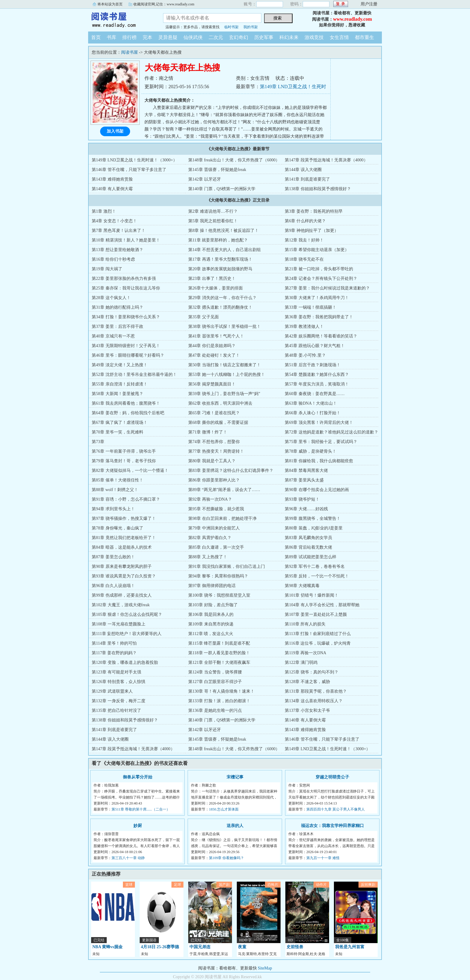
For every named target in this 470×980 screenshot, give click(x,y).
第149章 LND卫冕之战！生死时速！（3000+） (134, 160)
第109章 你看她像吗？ (226, 858)
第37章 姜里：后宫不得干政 (117, 327)
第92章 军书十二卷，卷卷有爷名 (315, 566)
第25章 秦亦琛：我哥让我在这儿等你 (126, 288)
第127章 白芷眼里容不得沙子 (215, 682)
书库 (112, 37)
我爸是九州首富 (350, 947)
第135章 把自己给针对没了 (116, 710)
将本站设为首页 (110, 4)
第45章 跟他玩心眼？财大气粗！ (315, 346)
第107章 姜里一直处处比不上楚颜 (316, 614)
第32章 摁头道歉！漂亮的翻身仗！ (220, 307)
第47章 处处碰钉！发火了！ (214, 355)
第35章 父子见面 (204, 317)
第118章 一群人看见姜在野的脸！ (219, 653)
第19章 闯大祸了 (107, 269)
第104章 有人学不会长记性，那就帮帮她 (322, 605)
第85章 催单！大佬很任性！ (117, 480)
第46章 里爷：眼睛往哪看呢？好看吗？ (128, 355)
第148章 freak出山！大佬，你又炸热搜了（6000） (234, 160)
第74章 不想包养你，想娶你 (214, 442)
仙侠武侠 (193, 37)
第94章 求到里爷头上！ (113, 509)
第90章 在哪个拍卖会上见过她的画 (317, 490)
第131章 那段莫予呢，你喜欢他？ (316, 691)
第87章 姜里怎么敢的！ (113, 557)
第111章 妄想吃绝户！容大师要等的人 (127, 634)
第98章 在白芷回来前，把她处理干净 (222, 518)
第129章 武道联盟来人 (112, 691)
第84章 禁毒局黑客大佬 (306, 471)
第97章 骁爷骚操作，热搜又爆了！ (124, 518)
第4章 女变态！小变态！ (114, 221)
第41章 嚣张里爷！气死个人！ (216, 336)
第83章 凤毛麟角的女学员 (308, 538)
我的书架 (251, 27)
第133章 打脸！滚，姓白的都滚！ (219, 701)
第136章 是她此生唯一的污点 (215, 710)
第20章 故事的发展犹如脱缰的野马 (220, 269)
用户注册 (369, 4)
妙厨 (138, 826)
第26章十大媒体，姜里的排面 (216, 288)
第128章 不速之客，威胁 (307, 682)
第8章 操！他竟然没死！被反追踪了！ (223, 231)
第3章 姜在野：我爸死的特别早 (314, 211)
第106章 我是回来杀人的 (211, 614)
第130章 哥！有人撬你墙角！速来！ (221, 691)
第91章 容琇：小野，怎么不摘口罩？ (126, 499)
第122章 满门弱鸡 (301, 662)
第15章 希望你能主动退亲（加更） (317, 250)
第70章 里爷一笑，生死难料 (117, 432)
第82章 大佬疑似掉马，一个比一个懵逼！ (130, 471)
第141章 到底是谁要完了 (307, 179)
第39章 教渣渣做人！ (304, 327)
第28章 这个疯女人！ (111, 298)
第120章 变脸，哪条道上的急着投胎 (125, 662)
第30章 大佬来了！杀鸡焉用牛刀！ (317, 298)
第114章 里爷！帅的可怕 (114, 643)
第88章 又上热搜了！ (208, 557)
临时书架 (231, 27)
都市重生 (364, 37)
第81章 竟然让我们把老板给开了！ (124, 538)
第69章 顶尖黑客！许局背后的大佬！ (319, 423)
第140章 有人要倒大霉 (112, 189)
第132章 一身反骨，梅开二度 (119, 701)
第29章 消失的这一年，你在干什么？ (222, 298)
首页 (96, 37)
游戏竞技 (314, 37)
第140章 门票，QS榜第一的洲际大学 (222, 189)
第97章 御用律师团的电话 (212, 586)
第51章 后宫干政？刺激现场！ (313, 365)
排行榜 (129, 37)
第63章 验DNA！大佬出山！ (311, 403)
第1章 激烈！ (104, 211)
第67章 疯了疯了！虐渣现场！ (120, 423)
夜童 (242, 947)
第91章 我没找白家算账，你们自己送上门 (227, 566)
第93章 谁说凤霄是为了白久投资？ (124, 576)
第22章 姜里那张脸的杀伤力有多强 (124, 279)
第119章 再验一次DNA (305, 653)
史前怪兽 (295, 947)
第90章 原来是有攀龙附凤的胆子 (122, 566)
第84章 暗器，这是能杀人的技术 (122, 547)
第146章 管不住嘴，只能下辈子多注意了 (129, 170)
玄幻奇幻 (239, 37)
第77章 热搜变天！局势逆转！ (216, 451)
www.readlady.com (352, 19)
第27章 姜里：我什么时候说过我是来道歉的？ (327, 288)
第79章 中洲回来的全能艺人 (214, 528)
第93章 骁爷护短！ (302, 499)
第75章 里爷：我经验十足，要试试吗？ (321, 442)
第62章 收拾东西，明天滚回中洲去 (220, 403)
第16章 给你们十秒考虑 (113, 259)
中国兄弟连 (200, 947)
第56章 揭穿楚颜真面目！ (212, 384)
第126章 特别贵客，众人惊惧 (119, 682)
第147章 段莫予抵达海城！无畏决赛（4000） (326, 160)
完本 (147, 37)
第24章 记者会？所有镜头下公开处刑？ (321, 279)
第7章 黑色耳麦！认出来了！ (119, 231)
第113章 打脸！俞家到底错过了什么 (318, 634)
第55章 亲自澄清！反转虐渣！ (120, 384)
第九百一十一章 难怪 (323, 858)
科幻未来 (289, 37)
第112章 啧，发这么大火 (211, 634)
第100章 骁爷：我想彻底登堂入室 (219, 595)
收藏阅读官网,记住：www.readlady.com (164, 4)
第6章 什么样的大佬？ (305, 221)
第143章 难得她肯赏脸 (112, 179)
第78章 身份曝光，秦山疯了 (117, 528)
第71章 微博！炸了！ (208, 432)
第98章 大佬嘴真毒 (302, 586)
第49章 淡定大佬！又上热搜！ (120, 365)
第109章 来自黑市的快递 (211, 624)
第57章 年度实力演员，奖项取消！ (317, 384)
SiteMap (265, 968)
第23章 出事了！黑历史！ (212, 279)
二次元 (216, 37)
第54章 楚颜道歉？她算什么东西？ (317, 375)
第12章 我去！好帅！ (304, 240)
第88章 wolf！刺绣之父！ (115, 490)
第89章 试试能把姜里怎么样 (311, 557)
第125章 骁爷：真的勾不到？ (312, 672)
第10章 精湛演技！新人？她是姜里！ (126, 240)
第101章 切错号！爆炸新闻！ (312, 595)
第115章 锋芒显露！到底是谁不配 (219, 643)
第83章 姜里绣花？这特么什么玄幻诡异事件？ (231, 471)
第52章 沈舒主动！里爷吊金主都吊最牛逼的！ (134, 375)
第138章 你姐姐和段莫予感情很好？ (318, 189)
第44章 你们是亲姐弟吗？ (212, 346)
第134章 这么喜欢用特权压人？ (314, 701)
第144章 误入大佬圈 (303, 170)
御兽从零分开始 (138, 777)
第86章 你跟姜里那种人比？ (214, 480)
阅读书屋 (121, 19)
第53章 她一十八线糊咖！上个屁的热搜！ (227, 375)
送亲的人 (235, 826)
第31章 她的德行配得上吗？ (117, 307)
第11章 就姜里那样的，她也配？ (218, 240)
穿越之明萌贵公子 (332, 777)
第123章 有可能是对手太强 (116, 672)
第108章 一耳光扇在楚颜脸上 (119, 624)
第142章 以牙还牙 (205, 179)
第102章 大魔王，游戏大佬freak (121, 605)
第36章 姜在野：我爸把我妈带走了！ (319, 317)
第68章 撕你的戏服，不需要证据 (218, 423)
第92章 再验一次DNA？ (210, 499)
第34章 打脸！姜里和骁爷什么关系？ (126, 317)
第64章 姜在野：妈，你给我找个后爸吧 (128, 413)
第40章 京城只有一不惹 (113, 336)
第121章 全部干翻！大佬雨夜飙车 (219, 662)
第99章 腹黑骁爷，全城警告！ (313, 518)
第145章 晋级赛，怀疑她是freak (217, 170)
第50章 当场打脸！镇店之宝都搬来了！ (225, 365)
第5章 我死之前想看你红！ (213, 221)
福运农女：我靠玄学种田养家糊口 (332, 826)
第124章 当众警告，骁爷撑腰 (215, 672)
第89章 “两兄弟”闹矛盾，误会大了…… (224, 490)
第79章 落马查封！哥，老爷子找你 (124, 461)
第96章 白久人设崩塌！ (113, 586)
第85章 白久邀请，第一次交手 (216, 547)
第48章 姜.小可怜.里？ (305, 355)
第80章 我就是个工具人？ (212, 461)
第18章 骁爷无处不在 (304, 259)
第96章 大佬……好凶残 (306, 509)
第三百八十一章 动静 (128, 858)
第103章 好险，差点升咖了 (213, 605)
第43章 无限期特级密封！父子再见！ (126, 346)
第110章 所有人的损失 (305, 624)
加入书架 (115, 131)
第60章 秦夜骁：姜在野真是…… (315, 394)
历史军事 (264, 37)
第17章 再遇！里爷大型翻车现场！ (220, 259)
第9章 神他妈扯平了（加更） (312, 231)
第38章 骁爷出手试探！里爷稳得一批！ (225, 327)
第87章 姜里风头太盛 (304, 480)
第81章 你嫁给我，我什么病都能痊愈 (319, 461)
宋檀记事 (235, 777)
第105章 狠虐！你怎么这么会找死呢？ (127, 614)
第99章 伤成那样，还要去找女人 (122, 595)
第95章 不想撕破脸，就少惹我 (216, 509)
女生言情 (339, 37)
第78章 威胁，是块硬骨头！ (311, 451)
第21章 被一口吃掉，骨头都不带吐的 (319, 269)
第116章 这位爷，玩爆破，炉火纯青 (318, 643)
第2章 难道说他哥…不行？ (213, 211)
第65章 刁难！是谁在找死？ (214, 413)
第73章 (98, 442)
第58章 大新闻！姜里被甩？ (117, 394)
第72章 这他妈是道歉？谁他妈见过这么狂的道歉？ (332, 432)
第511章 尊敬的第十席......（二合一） (141, 809)
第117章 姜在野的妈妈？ (114, 653)
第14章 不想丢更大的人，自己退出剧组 (225, 250)
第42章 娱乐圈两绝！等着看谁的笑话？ (321, 336)
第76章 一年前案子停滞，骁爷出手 (124, 451)
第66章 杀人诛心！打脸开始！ (313, 413)
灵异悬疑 (168, 37)
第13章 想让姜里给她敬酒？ (117, 250)
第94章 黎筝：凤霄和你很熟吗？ (218, 576)
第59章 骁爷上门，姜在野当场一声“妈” (224, 394)
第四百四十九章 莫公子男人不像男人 (336, 809)
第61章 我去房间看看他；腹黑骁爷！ (126, 403)
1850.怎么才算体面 (224, 809)
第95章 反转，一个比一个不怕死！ (317, 576)
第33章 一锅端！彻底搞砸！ (311, 307)
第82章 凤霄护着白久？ (210, 538)
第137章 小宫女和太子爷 (307, 710)
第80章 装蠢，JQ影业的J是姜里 (314, 528)
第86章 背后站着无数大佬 (308, 547)
